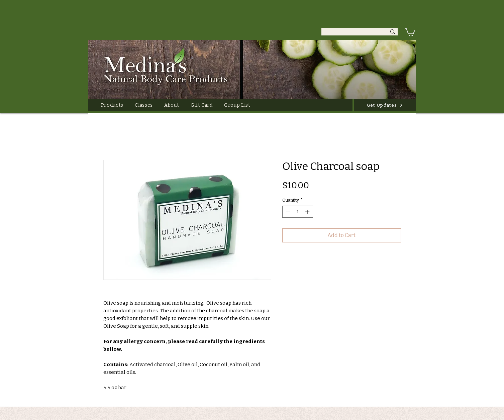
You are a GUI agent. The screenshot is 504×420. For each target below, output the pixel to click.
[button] (112, 105)
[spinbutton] (297, 212)
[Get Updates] (385, 105)
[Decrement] (287, 212)
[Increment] (308, 212)
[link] (410, 32)
